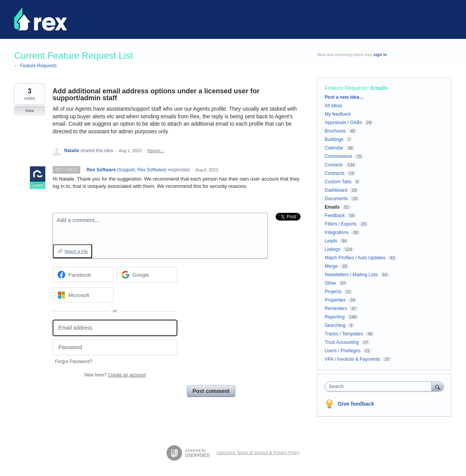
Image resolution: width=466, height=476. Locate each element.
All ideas (333, 106)
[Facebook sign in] (83, 275)
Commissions (339, 156)
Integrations (337, 232)
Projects (333, 292)
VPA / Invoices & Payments (353, 359)
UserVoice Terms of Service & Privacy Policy (258, 453)
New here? (115, 375)
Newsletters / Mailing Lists (351, 275)
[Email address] (115, 328)
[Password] (115, 347)
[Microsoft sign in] (83, 295)
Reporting (335, 317)
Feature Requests (346, 88)
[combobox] (380, 386)
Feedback (335, 216)
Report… (156, 151)
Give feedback (356, 404)
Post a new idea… (344, 97)
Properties (335, 300)
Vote (29, 111)
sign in (380, 55)
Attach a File (76, 251)
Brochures (335, 131)
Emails (379, 88)
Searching (335, 325)
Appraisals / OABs (343, 123)
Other (330, 283)
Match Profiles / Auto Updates (355, 258)
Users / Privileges (343, 351)
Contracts (335, 173)
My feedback (338, 114)
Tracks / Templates (344, 334)
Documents (336, 199)
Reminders (336, 308)
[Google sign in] (147, 275)
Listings (333, 249)
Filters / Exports (341, 224)
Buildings (334, 139)
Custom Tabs (338, 182)
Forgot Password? (74, 362)
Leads (331, 241)
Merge (331, 266)
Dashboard (336, 190)
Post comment (211, 391)
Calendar (334, 148)
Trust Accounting (342, 342)
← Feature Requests (36, 66)
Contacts (334, 165)
